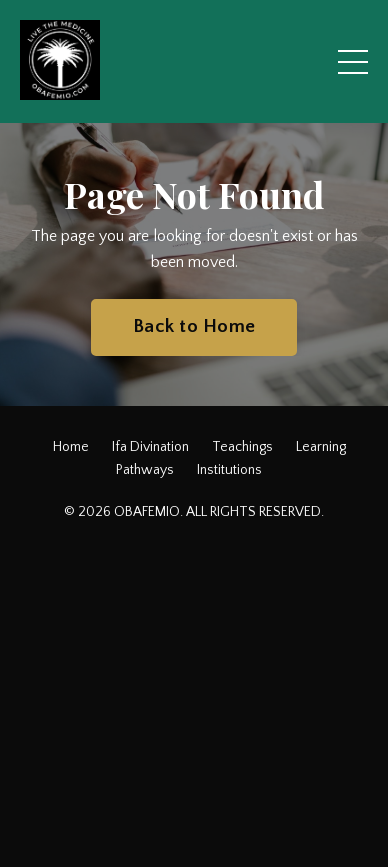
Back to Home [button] (194, 326)
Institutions (229, 470)
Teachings (242, 447)
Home (71, 447)
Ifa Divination (150, 447)
